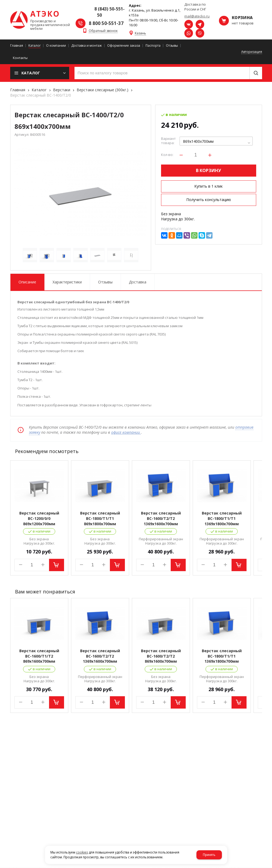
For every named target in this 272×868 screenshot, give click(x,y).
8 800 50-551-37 (106, 23)
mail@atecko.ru (197, 16)
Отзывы (105, 282)
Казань (140, 33)
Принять (209, 855)
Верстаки (62, 90)
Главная (18, 90)
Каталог (39, 90)
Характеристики (67, 282)
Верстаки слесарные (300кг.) (103, 90)
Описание (27, 282)
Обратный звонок (103, 31)
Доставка (138, 282)
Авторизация (252, 52)
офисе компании (126, 432)
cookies (82, 852)
